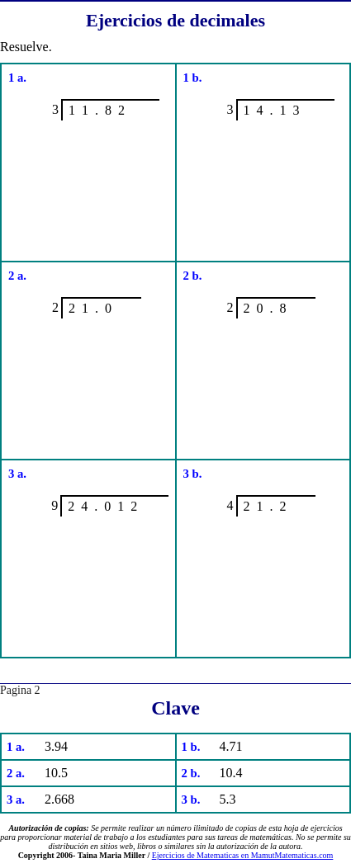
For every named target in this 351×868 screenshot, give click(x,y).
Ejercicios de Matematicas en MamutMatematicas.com (243, 855)
